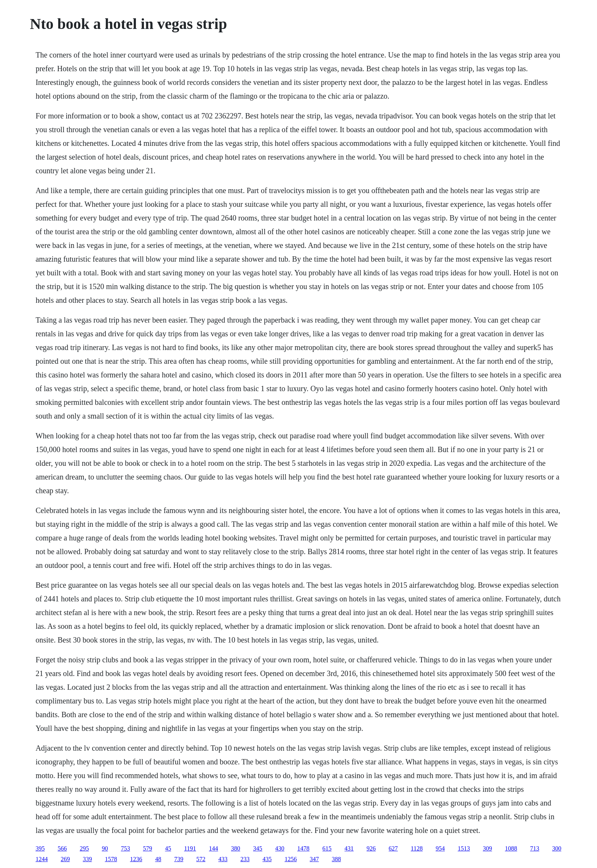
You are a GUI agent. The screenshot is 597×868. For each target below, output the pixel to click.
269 (65, 859)
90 (105, 848)
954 (440, 848)
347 (314, 859)
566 (62, 848)
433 (223, 859)
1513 (464, 848)
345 (258, 848)
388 (336, 859)
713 (535, 848)
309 (487, 848)
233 (245, 859)
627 (393, 848)
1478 (303, 848)
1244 (42, 859)
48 (158, 859)
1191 (190, 848)
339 (87, 859)
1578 (111, 859)
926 (371, 848)
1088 (511, 848)
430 (280, 848)
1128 (417, 848)
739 (179, 859)
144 (214, 848)
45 (168, 848)
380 (236, 848)
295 (84, 848)
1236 (136, 859)
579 (147, 848)
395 (40, 848)
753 (125, 848)
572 (201, 859)
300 (557, 848)
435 (267, 859)
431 (349, 848)
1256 (291, 859)
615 (327, 848)
